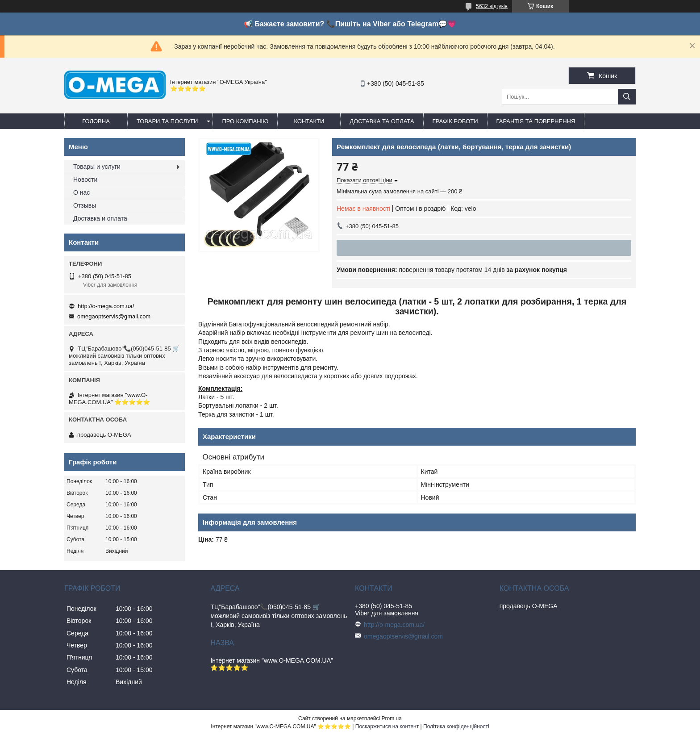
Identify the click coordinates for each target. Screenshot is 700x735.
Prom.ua (392, 718)
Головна (96, 121)
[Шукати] (627, 97)
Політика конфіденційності (456, 727)
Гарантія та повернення (536, 121)
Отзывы (85, 205)
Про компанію (245, 121)
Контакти (309, 121)
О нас (81, 192)
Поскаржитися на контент (387, 727)
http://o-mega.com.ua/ (106, 306)
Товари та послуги (167, 121)
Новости (85, 180)
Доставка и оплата (100, 218)
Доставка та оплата (382, 121)
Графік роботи (455, 121)
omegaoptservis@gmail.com (114, 316)
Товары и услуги (97, 167)
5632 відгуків (492, 6)
